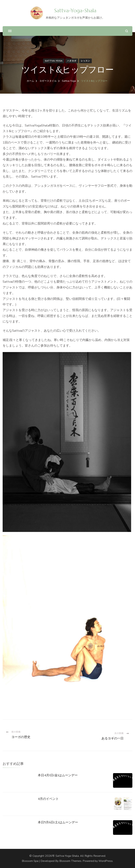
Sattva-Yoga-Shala (75, 10)
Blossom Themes (70, 861)
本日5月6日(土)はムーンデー (58, 822)
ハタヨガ (72, 61)
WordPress (106, 861)
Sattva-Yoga (54, 61)
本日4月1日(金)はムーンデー (58, 775)
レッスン (85, 61)
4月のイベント (48, 799)
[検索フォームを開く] (127, 31)
